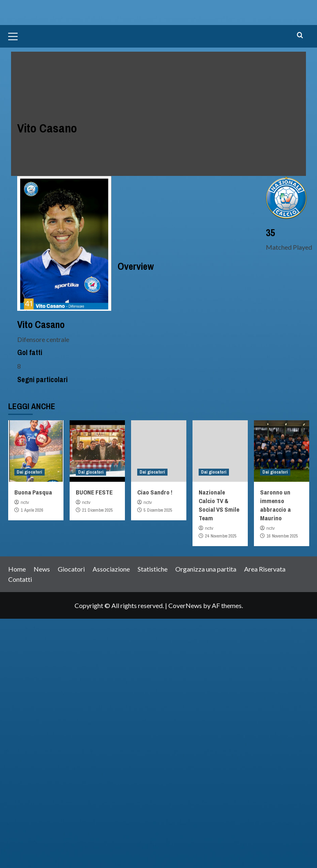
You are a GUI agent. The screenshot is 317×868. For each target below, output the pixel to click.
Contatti (20, 579)
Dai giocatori (29, 472)
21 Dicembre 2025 (98, 510)
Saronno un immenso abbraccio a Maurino (275, 505)
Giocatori (71, 569)
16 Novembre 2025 (282, 536)
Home (17, 569)
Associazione (111, 569)
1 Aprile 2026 (32, 510)
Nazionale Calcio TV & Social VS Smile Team (219, 505)
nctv (25, 502)
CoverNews (185, 605)
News (42, 569)
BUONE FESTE (94, 492)
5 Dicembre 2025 (158, 510)
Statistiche (153, 569)
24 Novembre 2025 (221, 536)
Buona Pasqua (33, 492)
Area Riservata (265, 569)
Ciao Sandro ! (155, 492)
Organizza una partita (206, 569)
